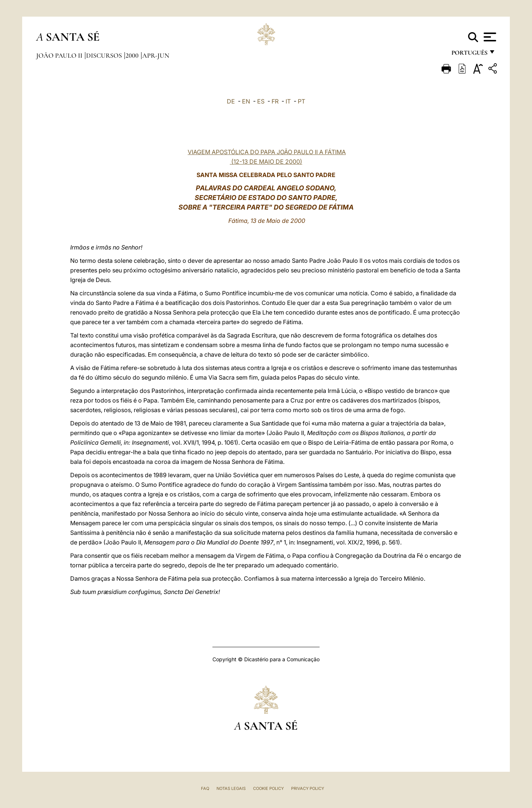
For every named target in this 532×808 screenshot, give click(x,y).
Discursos (105, 55)
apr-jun (156, 55)
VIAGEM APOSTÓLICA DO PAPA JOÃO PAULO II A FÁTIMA (267, 152)
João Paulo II (60, 55)
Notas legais (231, 788)
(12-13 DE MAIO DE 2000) (266, 162)
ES (261, 101)
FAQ (205, 788)
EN (246, 101)
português (469, 55)
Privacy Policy (308, 788)
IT (288, 101)
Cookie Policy (268, 788)
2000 (133, 55)
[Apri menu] (489, 37)
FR (275, 101)
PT (301, 101)
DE (231, 101)
